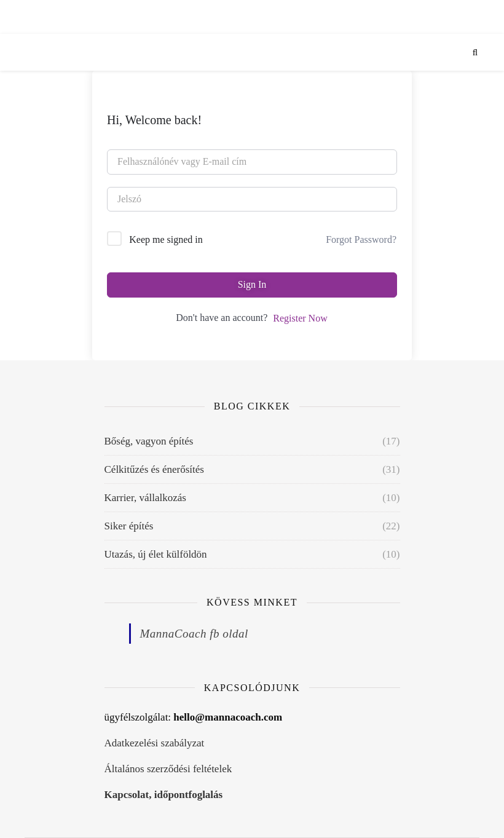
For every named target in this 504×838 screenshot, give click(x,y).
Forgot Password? (361, 239)
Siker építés (129, 526)
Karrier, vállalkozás (145, 498)
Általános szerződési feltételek (168, 769)
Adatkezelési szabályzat (155, 743)
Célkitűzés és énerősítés (154, 469)
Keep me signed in (166, 239)
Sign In (252, 284)
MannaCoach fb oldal (194, 634)
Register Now (300, 318)
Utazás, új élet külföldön (156, 554)
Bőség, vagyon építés (149, 441)
